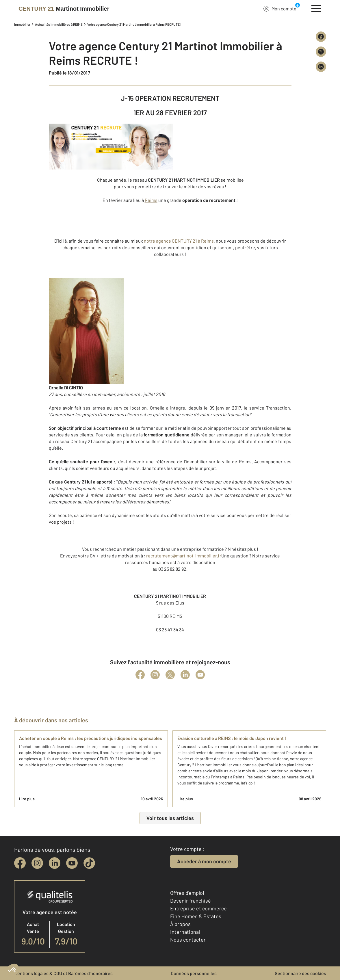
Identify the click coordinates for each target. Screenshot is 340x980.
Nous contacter (188, 940)
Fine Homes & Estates (196, 916)
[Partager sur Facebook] (321, 37)
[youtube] (72, 863)
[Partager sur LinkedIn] (321, 67)
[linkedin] (55, 863)
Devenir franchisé (191, 901)
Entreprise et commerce (198, 908)
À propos (180, 924)
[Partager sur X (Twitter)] (321, 52)
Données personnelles (194, 973)
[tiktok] (89, 863)
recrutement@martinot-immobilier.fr (184, 556)
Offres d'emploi (187, 893)
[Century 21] (64, 9)
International (185, 932)
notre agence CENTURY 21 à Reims (179, 241)
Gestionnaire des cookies (300, 973)
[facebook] (20, 863)
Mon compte (280, 8)
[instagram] (37, 863)
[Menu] (316, 8)
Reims (151, 200)
